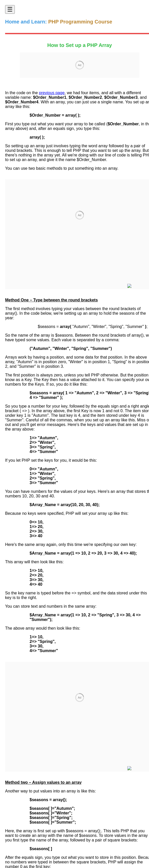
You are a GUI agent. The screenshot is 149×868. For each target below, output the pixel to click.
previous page (52, 93)
